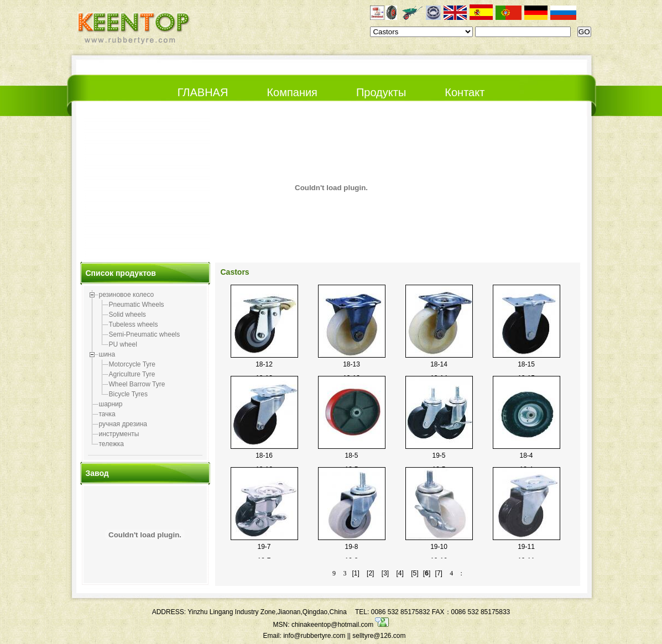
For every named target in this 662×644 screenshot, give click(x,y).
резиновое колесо (127, 295)
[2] (370, 573)
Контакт (465, 92)
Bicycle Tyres (128, 394)
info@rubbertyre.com (314, 636)
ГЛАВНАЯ (203, 92)
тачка (107, 414)
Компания (292, 92)
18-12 (264, 364)
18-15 (526, 364)
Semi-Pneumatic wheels (145, 334)
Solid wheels (127, 315)
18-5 (351, 455)
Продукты (381, 92)
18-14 (439, 364)
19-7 (264, 547)
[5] (415, 573)
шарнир (111, 404)
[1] (355, 573)
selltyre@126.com (379, 636)
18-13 (351, 364)
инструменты (119, 434)
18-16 (264, 455)
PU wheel (123, 344)
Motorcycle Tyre (132, 364)
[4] (400, 573)
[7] (439, 573)
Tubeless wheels (134, 324)
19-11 (526, 547)
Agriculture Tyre (132, 374)
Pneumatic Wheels (137, 305)
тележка (111, 444)
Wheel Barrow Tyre (137, 384)
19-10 (439, 547)
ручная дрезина (123, 424)
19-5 (439, 455)
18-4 (526, 455)
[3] (385, 573)
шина (107, 354)
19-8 (351, 547)
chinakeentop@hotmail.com (340, 625)
